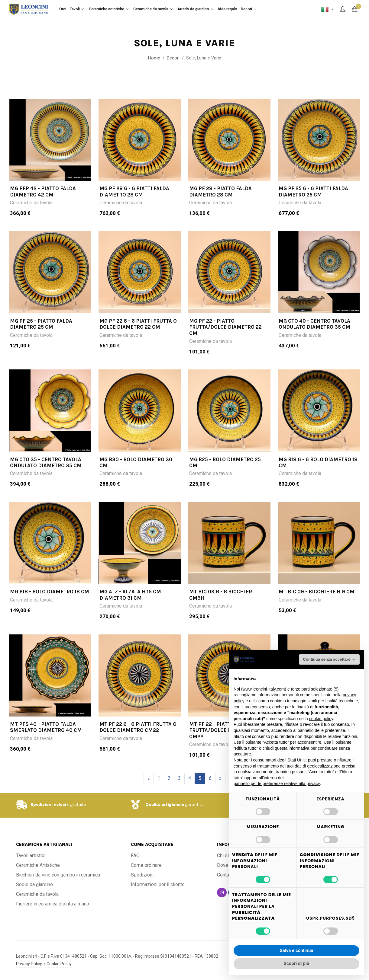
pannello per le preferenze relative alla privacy (277, 784)
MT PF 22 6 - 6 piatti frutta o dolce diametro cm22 (138, 727)
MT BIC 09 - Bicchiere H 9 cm (317, 592)
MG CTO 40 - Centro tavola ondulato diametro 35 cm (314, 324)
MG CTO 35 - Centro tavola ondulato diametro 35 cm (46, 462)
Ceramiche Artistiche (38, 865)
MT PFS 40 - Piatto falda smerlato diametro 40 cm (46, 727)
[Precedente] (149, 778)
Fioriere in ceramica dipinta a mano (53, 904)
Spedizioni (142, 875)
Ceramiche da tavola (31, 203)
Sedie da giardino (34, 884)
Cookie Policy (59, 964)
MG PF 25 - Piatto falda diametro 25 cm (41, 324)
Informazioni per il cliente (158, 884)
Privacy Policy (29, 964)
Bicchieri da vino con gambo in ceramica (58, 875)
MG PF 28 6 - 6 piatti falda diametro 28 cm (134, 191)
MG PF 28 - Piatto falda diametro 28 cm (220, 191)
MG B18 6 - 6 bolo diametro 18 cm (318, 462)
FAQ (135, 856)
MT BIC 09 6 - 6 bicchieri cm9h (222, 595)
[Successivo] (220, 778)
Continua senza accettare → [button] (329, 659)
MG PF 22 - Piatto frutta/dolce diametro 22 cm (225, 327)
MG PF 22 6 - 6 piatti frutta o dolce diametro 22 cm (138, 324)
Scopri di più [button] (297, 963)
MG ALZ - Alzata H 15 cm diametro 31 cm (130, 595)
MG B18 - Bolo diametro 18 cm (50, 592)
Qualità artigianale (165, 804)
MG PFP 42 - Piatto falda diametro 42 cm (43, 191)
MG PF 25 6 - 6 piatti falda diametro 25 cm (313, 191)
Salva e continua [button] (296, 950)
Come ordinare (146, 865)
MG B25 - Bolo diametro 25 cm (225, 462)
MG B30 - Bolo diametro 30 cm (136, 462)
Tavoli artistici (31, 856)
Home (154, 58)
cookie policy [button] (321, 719)
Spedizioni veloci (48, 804)
